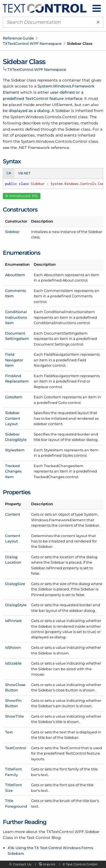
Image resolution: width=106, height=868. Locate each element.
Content (13, 514)
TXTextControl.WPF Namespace (32, 43)
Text (9, 732)
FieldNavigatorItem (14, 360)
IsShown (13, 647)
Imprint (49, 864)
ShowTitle (14, 716)
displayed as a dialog (29, 111)
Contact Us (22, 864)
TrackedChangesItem (13, 471)
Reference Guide (18, 38)
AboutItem (15, 275)
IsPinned (13, 621)
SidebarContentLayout (13, 418)
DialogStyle (16, 605)
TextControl (16, 748)
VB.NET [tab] (24, 173)
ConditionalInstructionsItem (16, 317)
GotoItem (14, 397)
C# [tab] (9, 173)
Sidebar (12, 232)
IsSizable (13, 663)
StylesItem (15, 450)
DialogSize (15, 584)
